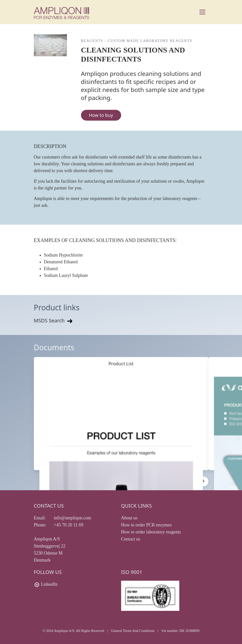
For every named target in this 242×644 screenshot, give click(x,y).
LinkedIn (49, 584)
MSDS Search (54, 320)
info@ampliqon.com (73, 518)
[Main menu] (202, 12)
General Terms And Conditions (133, 631)
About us (129, 518)
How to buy (101, 115)
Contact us (131, 539)
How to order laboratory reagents (151, 532)
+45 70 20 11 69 (69, 525)
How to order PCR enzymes (146, 525)
